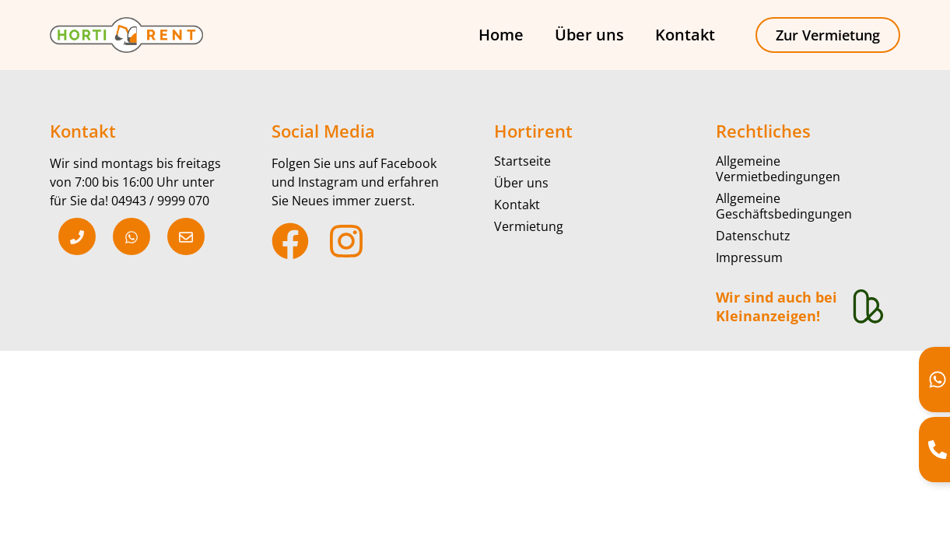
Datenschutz (753, 236)
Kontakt (685, 35)
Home (501, 35)
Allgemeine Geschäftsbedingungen (784, 206)
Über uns (589, 35)
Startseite (522, 161)
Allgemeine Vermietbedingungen (778, 169)
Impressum (749, 257)
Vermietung (529, 226)
